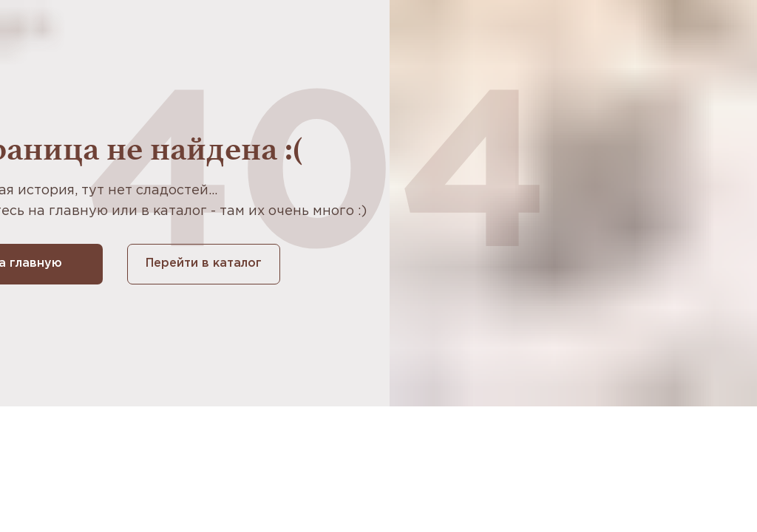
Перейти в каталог (204, 263)
